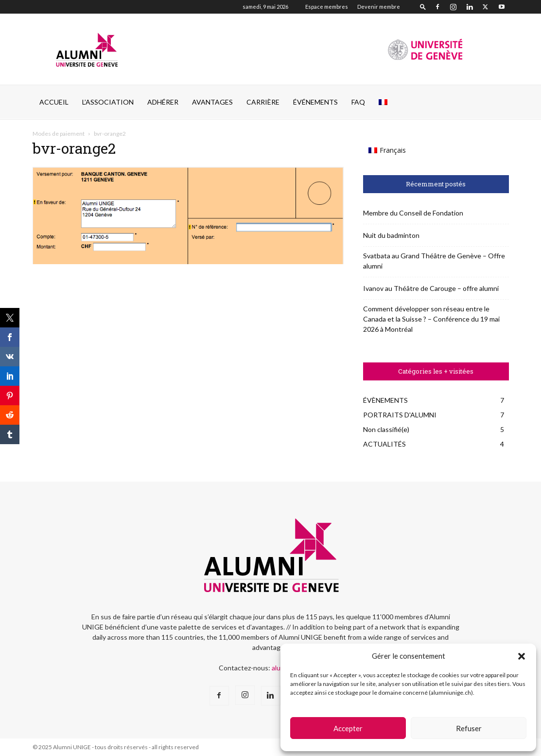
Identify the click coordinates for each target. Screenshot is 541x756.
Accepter (348, 728)
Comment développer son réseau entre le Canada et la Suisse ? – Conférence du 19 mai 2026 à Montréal (431, 319)
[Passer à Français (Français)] (387, 150)
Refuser (469, 728)
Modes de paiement (59, 134)
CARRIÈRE (263, 102)
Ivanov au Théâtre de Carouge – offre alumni (431, 288)
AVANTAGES (212, 102)
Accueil (54, 102)
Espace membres (327, 7)
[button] (522, 656)
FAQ (358, 102)
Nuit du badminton (391, 235)
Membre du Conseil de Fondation (413, 213)
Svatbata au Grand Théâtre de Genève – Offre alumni (434, 261)
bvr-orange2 (74, 148)
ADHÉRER (163, 102)
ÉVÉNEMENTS (315, 102)
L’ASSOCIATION (108, 102)
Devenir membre (379, 7)
